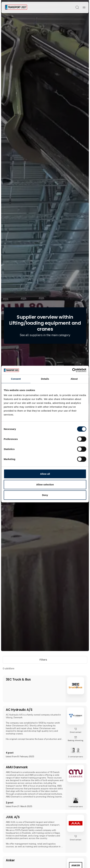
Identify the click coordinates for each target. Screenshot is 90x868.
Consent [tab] (16, 379)
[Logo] (16, 7)
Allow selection (45, 484)
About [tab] (74, 379)
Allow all (45, 474)
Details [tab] (45, 379)
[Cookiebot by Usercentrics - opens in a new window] (72, 370)
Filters (45, 660)
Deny (45, 495)
